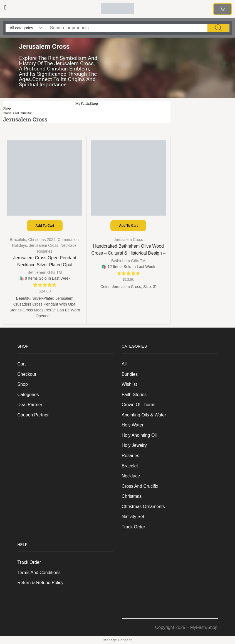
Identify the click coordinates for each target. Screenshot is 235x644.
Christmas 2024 (42, 240)
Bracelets (18, 240)
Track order (134, 527)
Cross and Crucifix (17, 113)
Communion (68, 240)
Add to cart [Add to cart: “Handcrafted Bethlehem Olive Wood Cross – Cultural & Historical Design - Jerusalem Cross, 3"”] (128, 226)
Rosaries (45, 251)
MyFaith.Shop (87, 103)
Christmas (132, 496)
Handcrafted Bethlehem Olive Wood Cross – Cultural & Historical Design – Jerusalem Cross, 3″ (128, 253)
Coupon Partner (33, 415)
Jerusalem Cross (44, 245)
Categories (28, 395)
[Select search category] (25, 28)
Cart (22, 364)
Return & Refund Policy (41, 583)
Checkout (27, 374)
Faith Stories (134, 395)
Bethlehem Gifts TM (45, 272)
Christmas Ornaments (143, 507)
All (124, 364)
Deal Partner (30, 405)
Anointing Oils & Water (144, 415)
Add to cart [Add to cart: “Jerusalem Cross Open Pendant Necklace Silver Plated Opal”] (45, 226)
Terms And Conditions (39, 573)
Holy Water (133, 425)
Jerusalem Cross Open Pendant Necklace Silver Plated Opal (45, 261)
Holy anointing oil (139, 435)
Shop (7, 108)
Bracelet (130, 466)
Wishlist (129, 384)
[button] (5, 7)
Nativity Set (133, 517)
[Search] (218, 28)
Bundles (130, 374)
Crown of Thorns (139, 405)
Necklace (68, 245)
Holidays (19, 245)
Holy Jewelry (134, 445)
